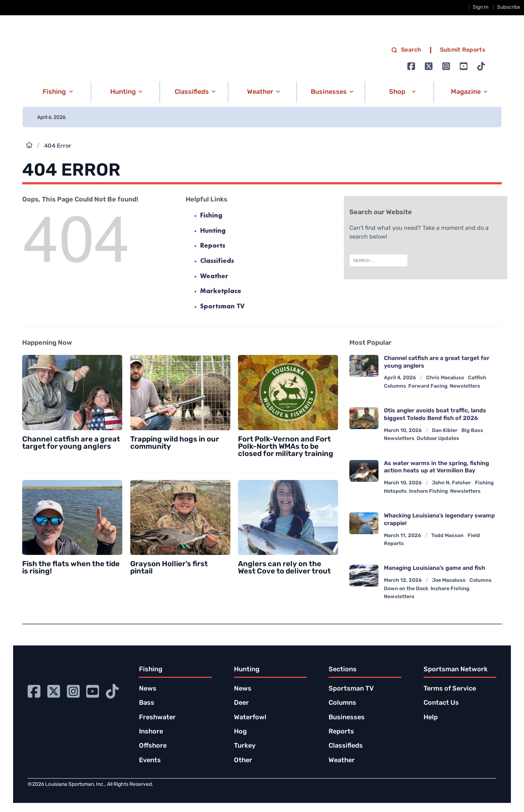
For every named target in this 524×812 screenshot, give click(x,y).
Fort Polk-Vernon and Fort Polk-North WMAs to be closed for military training (286, 447)
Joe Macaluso (449, 581)
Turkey (245, 746)
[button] (56, 92)
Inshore (151, 732)
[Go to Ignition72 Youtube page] (464, 66)
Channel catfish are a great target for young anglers (71, 443)
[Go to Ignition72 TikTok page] (481, 66)
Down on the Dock (406, 589)
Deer (241, 703)
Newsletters (465, 386)
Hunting (213, 231)
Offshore (153, 746)
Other (243, 761)
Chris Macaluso (445, 378)
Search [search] (406, 50)
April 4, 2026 (400, 378)
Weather (214, 277)
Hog (240, 732)
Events (150, 761)
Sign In (481, 7)
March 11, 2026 (402, 536)
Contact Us (441, 703)
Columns (395, 386)
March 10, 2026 (403, 431)
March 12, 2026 (403, 581)
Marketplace (221, 291)
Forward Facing (428, 386)
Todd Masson (447, 536)
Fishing (211, 216)
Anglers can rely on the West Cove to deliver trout (284, 568)
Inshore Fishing (428, 491)
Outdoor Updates (438, 439)
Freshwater (157, 718)
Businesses (347, 718)
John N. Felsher (451, 483)
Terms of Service (450, 689)
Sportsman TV (222, 307)
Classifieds (217, 261)
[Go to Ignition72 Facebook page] (411, 66)
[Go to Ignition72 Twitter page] (429, 66)
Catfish (477, 378)
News (148, 689)
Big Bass (472, 431)
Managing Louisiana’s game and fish (434, 568)
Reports (213, 246)
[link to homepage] (100, 59)
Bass (147, 703)
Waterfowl (250, 718)
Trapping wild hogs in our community (175, 443)
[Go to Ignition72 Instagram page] (446, 66)
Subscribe (509, 7)
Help (431, 718)
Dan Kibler (445, 431)
